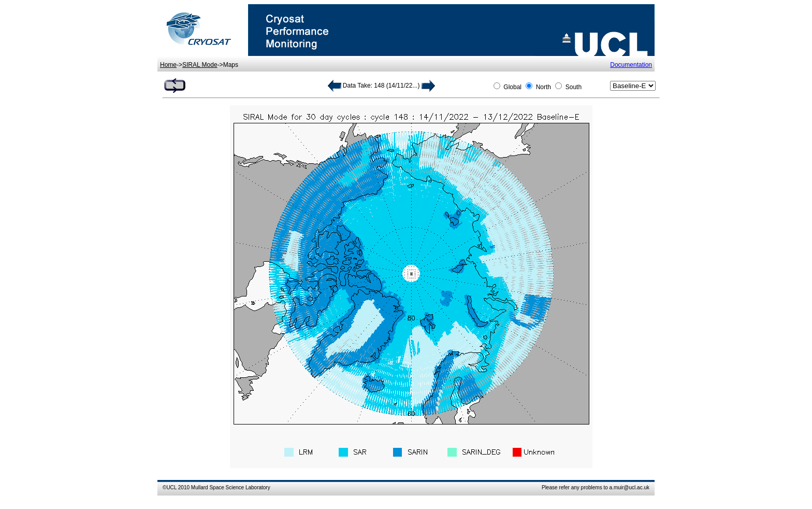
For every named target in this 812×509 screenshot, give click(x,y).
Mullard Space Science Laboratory (231, 487)
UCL (171, 487)
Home (168, 65)
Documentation (631, 65)
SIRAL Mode (200, 65)
